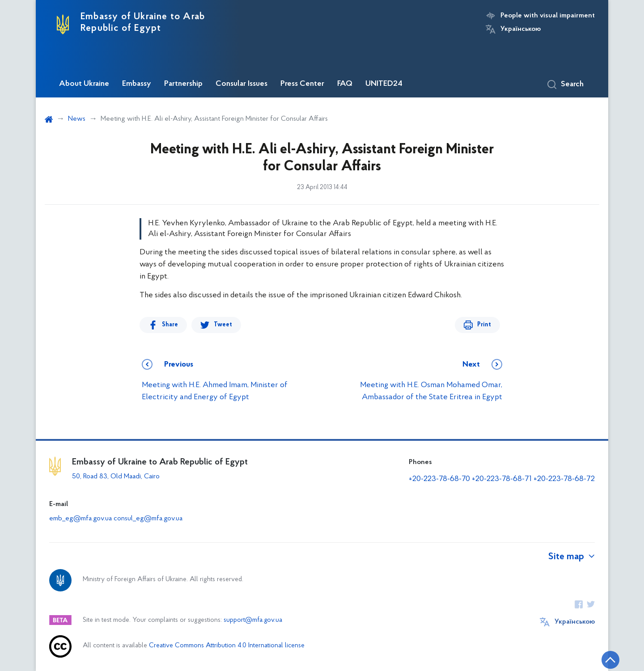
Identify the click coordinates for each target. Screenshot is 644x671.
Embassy (137, 84)
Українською (521, 29)
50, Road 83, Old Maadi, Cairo (116, 477)
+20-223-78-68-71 (502, 479)
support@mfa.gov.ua (253, 620)
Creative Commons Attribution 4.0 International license (227, 646)
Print (484, 325)
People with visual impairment (548, 16)
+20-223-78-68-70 (439, 479)
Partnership (183, 84)
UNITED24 (384, 84)
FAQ (345, 84)
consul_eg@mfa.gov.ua (148, 519)
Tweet (223, 325)
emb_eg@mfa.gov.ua (80, 519)
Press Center (302, 84)
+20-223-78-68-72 (564, 479)
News (77, 119)
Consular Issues (241, 84)
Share (170, 325)
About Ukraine (84, 84)
